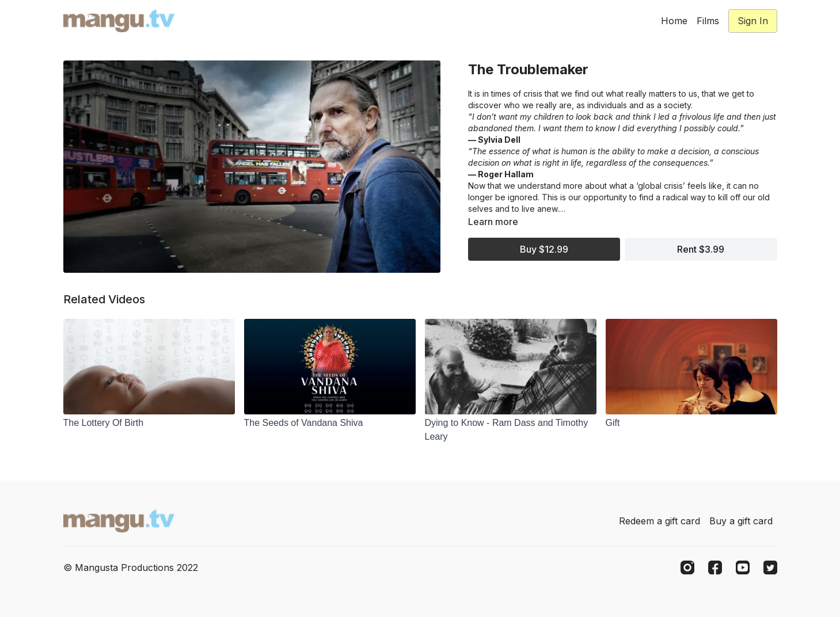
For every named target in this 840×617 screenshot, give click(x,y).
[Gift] (691, 423)
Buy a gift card (741, 521)
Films (708, 21)
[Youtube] (743, 568)
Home (674, 21)
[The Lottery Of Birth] (149, 423)
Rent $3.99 (701, 249)
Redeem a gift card (660, 521)
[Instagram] (687, 568)
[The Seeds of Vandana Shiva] (330, 423)
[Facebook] (715, 568)
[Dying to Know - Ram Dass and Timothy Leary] (511, 430)
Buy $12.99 (544, 249)
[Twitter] (770, 568)
